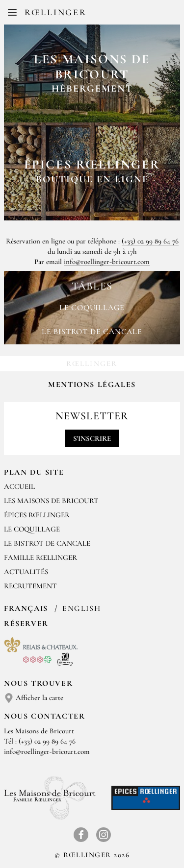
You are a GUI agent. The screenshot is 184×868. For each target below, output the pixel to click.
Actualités (26, 572)
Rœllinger (55, 12)
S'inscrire (92, 438)
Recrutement (30, 586)
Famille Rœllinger (40, 557)
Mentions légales (92, 385)
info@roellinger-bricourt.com (107, 262)
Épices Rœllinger (37, 515)
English (81, 608)
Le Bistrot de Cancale (47, 543)
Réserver (26, 624)
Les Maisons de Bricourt (51, 501)
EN (100, 15)
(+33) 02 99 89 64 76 (150, 241)
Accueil (19, 486)
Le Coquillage (32, 529)
